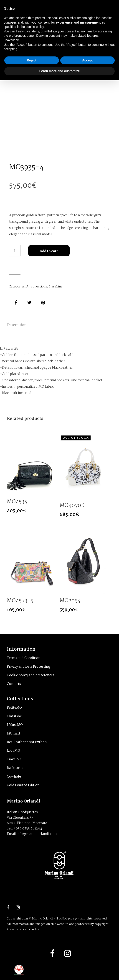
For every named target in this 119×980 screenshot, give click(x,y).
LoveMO (13, 751)
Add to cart (49, 251)
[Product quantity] (15, 251)
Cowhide (14, 777)
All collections (37, 287)
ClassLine (56, 287)
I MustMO (15, 725)
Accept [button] (87, 60)
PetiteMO (14, 708)
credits (34, 930)
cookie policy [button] (35, 27)
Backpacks (15, 768)
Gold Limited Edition (23, 785)
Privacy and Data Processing (29, 667)
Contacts (14, 684)
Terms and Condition (24, 658)
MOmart (14, 734)
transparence (17, 930)
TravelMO (15, 759)
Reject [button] (32, 60)
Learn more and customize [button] (59, 71)
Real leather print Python (27, 742)
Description (17, 325)
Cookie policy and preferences (31, 675)
